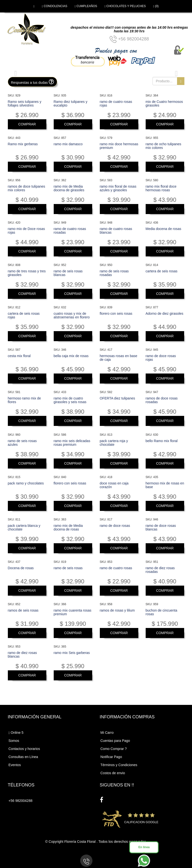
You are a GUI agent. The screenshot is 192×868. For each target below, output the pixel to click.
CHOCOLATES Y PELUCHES (125, 6)
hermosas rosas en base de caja (119, 358)
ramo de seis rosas (68, 568)
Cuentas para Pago (115, 741)
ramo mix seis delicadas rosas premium (72, 443)
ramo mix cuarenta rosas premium (73, 612)
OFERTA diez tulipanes (117, 398)
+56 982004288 (129, 39)
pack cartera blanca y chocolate (24, 527)
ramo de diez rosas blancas (22, 655)
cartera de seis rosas (162, 271)
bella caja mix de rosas (71, 356)
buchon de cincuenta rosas (161, 612)
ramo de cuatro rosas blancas (116, 231)
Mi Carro (107, 733)
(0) (156, 6)
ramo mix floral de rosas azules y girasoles (118, 188)
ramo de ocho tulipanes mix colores (164, 146)
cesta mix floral (19, 356)
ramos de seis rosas (23, 610)
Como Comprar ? (114, 749)
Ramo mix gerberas (23, 144)
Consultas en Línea (23, 757)
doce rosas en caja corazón (114, 485)
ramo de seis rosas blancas (68, 273)
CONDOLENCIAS (55, 6)
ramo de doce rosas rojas (161, 358)
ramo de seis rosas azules (22, 443)
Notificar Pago (111, 757)
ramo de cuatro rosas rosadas (70, 231)
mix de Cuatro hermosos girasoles (164, 103)
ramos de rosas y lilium (117, 610)
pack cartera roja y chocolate (114, 443)
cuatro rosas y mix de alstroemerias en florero (72, 315)
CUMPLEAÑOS (86, 6)
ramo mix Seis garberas (72, 653)
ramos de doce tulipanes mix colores (27, 188)
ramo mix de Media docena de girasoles (69, 188)
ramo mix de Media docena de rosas (68, 527)
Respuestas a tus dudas (32, 82)
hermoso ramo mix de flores (24, 400)
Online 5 (16, 733)
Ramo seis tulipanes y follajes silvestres (25, 103)
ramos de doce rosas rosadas (162, 400)
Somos (14, 741)
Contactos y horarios (24, 749)
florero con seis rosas (116, 313)
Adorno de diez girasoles (165, 313)
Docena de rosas (21, 568)
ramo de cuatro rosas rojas (116, 103)
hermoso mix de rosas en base (165, 485)
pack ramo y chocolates (26, 483)
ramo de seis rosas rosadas (114, 273)
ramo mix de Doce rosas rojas (26, 231)
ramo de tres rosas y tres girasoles (27, 273)
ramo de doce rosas (115, 526)
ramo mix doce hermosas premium (119, 146)
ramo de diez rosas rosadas (160, 570)
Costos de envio (113, 773)
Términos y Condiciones (119, 765)
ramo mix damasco (68, 144)
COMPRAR (27, 124)
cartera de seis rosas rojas (24, 315)
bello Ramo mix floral (162, 441)
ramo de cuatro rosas (116, 568)
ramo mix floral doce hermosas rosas (161, 188)
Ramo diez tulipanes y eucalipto (71, 103)
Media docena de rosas (164, 229)
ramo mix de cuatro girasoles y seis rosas (70, 400)
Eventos (15, 765)
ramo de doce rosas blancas (161, 527)
